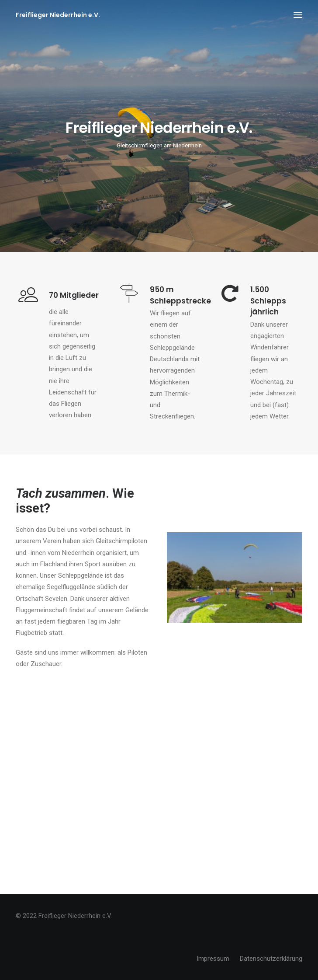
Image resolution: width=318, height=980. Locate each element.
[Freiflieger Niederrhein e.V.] (58, 15)
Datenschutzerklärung (271, 959)
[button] (298, 15)
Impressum (213, 959)
